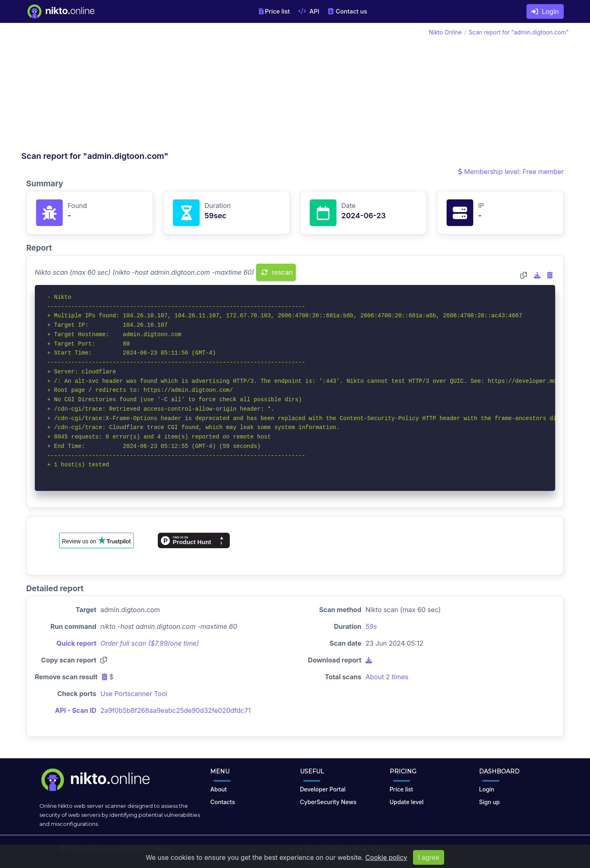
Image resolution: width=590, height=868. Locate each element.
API (309, 11)
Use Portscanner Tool (134, 694)
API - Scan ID (76, 710)
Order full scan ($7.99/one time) (150, 643)
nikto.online (99, 849)
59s (371, 626)
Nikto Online (445, 32)
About (218, 789)
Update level (407, 802)
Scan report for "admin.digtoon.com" (519, 32)
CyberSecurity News (328, 802)
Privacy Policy (347, 849)
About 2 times (387, 677)
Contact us (347, 11)
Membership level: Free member (511, 172)
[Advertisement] (158, 89)
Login (545, 11)
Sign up (489, 802)
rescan (277, 272)
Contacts (222, 802)
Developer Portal (323, 789)
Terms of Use (304, 849)
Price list (275, 11)
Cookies (382, 849)
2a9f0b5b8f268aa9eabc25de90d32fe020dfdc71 (176, 710)
